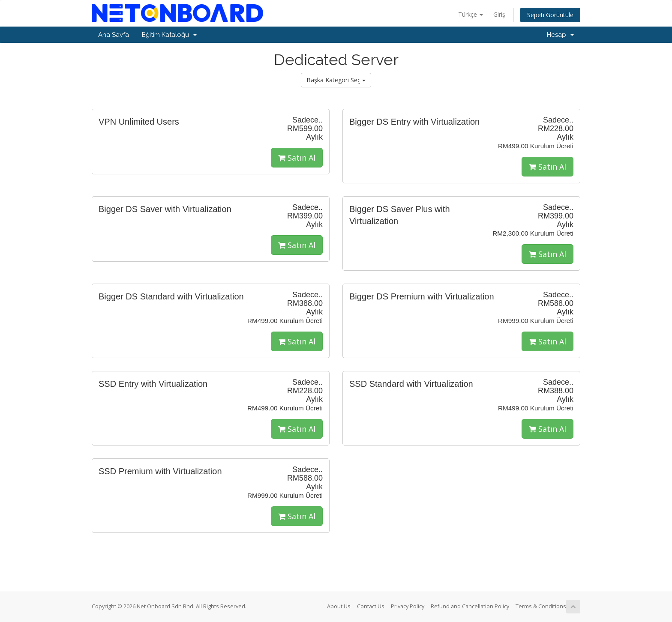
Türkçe (471, 14)
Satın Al (297, 158)
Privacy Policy (408, 606)
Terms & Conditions (541, 606)
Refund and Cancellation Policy (470, 606)
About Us (339, 606)
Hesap (560, 35)
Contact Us (371, 606)
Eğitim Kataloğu (169, 35)
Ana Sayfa (114, 35)
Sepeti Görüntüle (550, 15)
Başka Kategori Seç (336, 80)
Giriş (499, 14)
